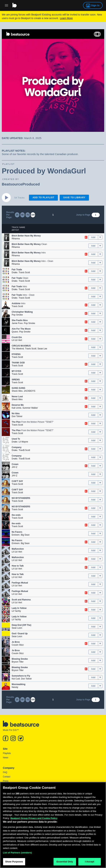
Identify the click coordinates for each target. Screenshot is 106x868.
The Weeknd (18, 349)
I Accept (90, 862)
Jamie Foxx (17, 323)
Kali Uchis (16, 408)
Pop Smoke (17, 315)
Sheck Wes (17, 391)
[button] (6, 237)
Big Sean (25, 535)
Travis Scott (24, 272)
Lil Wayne (23, 442)
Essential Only (65, 862)
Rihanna (16, 239)
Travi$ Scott (24, 450)
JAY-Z (14, 467)
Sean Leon (17, 628)
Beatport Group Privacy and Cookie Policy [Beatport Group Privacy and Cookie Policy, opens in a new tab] (34, 818)
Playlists (7, 753)
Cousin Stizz (18, 645)
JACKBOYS (29, 391)
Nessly (15, 687)
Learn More (66, 18)
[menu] (100, 237)
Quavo (15, 332)
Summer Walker (30, 408)
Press (6, 781)
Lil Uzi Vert (17, 340)
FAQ (5, 772)
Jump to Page (83, 215)
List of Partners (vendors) (17, 853)
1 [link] (53, 215)
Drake (15, 272)
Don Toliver (17, 416)
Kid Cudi (16, 679)
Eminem (16, 535)
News (6, 758)
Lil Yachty (16, 611)
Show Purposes (14, 862)
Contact (7, 777)
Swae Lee (42, 349)
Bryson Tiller (18, 662)
